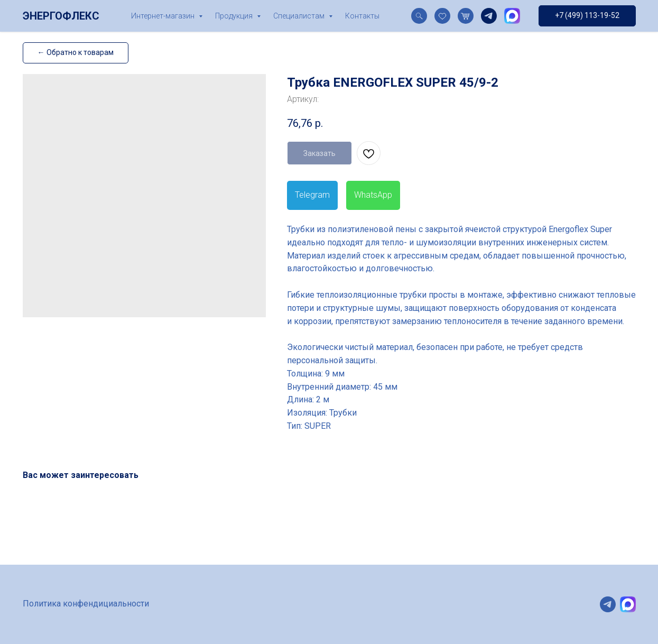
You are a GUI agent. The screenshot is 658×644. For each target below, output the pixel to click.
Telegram (312, 195)
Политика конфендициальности (86, 604)
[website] (419, 16)
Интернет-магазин (164, 16)
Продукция (235, 16)
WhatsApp (373, 195)
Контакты (362, 16)
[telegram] (489, 16)
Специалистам (300, 16)
